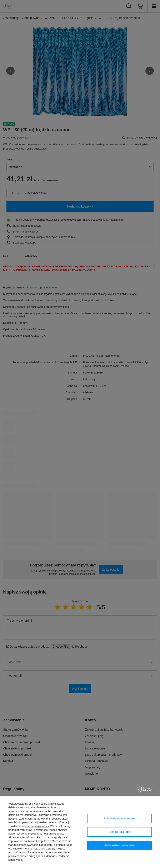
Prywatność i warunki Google (46, 834)
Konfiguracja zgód (119, 832)
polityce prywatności (36, 826)
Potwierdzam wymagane (119, 818)
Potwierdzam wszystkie (119, 845)
